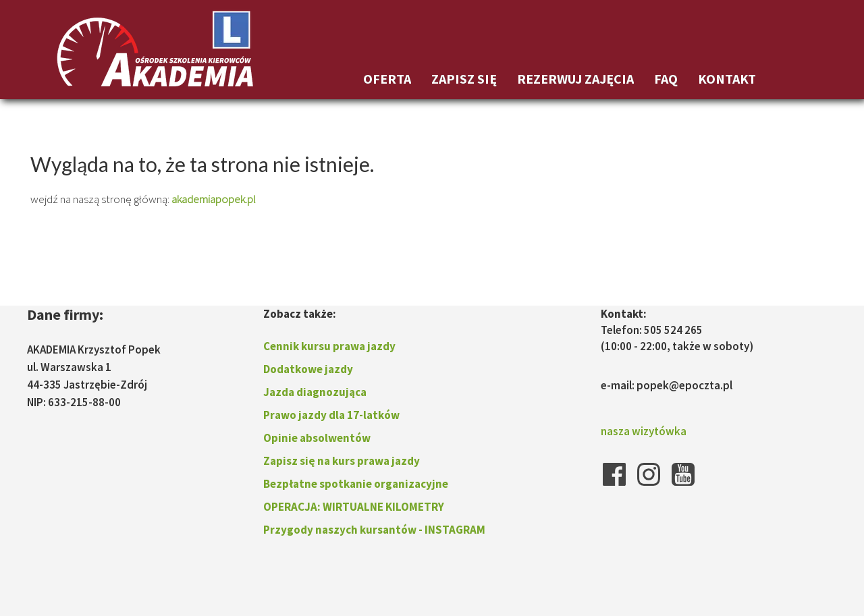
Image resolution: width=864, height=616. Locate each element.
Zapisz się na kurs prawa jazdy (342, 461)
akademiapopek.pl (214, 199)
